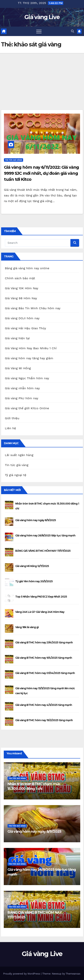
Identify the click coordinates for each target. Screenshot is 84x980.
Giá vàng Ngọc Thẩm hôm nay (27, 378)
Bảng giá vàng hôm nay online (27, 268)
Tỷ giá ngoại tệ (16, 475)
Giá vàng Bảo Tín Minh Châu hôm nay (33, 308)
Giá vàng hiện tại (17, 338)
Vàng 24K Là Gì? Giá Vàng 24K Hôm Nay (40, 612)
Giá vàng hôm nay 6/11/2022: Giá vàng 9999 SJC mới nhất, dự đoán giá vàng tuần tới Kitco (41, 173)
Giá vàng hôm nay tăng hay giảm (29, 358)
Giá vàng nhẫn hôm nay (22, 388)
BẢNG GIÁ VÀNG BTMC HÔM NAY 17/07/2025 (43, 551)
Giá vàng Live (42, 17)
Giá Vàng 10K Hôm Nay (22, 288)
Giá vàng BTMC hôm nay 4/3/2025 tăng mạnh (44, 705)
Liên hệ (10, 428)
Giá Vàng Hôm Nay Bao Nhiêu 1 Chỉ (31, 348)
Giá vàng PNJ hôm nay (22, 398)
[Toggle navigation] (39, 31)
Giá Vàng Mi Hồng (18, 368)
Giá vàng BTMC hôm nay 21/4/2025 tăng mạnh (44, 642)
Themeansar (73, 974)
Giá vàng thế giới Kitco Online (27, 408)
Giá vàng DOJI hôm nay (22, 318)
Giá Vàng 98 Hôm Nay (21, 298)
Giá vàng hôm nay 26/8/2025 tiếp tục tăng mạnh (45, 535)
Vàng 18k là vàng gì (27, 627)
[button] (73, 31)
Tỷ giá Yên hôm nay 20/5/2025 (34, 581)
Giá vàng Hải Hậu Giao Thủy (25, 328)
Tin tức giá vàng (14, 160)
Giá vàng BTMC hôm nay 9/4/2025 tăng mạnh (44, 658)
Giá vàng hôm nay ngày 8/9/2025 (36, 520)
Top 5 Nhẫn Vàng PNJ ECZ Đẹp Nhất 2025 (41, 597)
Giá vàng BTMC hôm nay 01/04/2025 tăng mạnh (45, 673)
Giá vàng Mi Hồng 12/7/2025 (32, 566)
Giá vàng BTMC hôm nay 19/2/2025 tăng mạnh (44, 720)
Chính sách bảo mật (20, 278)
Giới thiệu (12, 418)
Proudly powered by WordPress (22, 974)
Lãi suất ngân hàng (19, 455)
